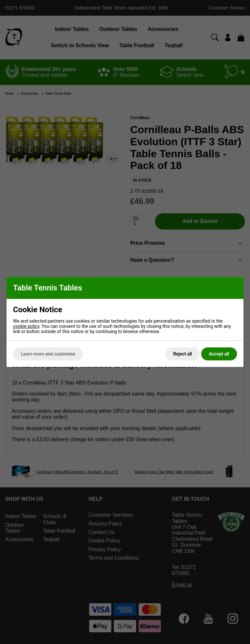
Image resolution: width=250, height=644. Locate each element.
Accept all (219, 354)
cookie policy (26, 326)
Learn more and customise (48, 354)
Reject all (183, 354)
